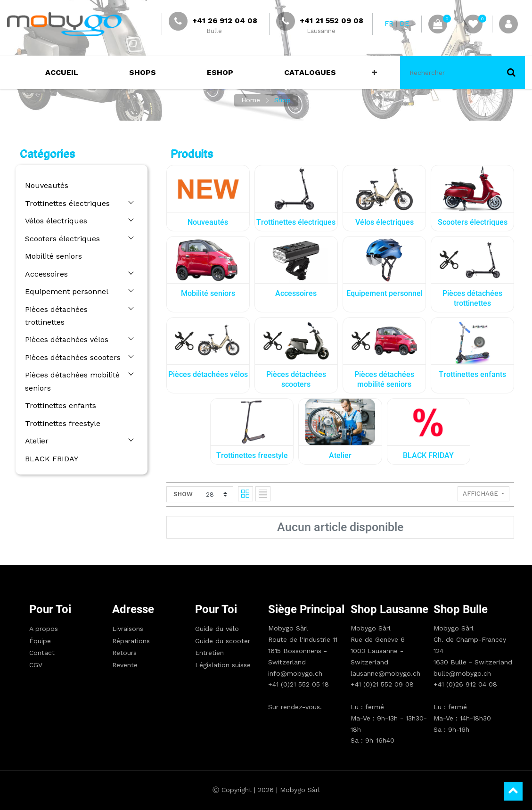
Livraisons (128, 629)
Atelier (37, 441)
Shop (282, 100)
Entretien (209, 653)
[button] (374, 73)
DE (405, 24)
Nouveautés (47, 185)
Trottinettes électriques (67, 203)
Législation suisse (223, 665)
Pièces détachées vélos (67, 340)
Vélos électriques (56, 221)
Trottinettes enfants (61, 405)
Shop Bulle (461, 609)
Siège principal (306, 609)
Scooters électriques (62, 239)
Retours (124, 653)
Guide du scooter (223, 641)
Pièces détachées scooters (73, 357)
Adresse (133, 609)
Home (251, 100)
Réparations (131, 641)
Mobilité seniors (53, 256)
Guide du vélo (217, 629)
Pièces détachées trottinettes (56, 316)
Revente (125, 665)
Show (183, 494)
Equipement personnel (67, 291)
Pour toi (50, 609)
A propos (44, 629)
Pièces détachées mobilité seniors (72, 381)
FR (389, 24)
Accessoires (46, 274)
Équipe (40, 641)
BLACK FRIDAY (52, 459)
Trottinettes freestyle (63, 423)
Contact (42, 653)
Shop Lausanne (389, 609)
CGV (36, 665)
